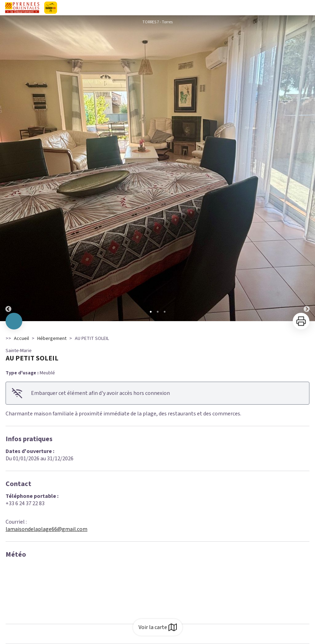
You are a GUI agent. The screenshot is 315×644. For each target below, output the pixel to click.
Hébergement (52, 339)
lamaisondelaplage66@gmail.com (46, 529)
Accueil (21, 339)
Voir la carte (158, 627)
